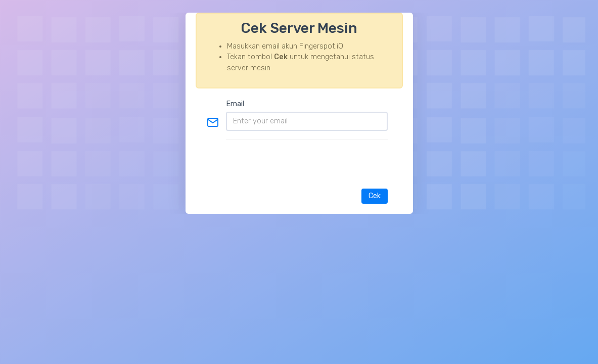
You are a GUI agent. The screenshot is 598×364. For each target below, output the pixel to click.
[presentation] (311, 159)
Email (235, 104)
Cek (375, 196)
